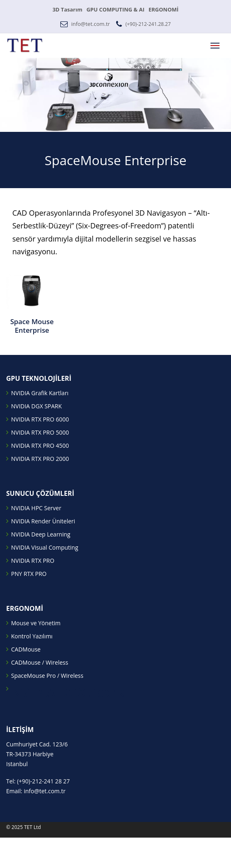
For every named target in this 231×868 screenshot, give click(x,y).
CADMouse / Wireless (40, 662)
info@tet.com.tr (90, 24)
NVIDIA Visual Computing (45, 547)
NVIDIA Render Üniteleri (43, 521)
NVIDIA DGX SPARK (37, 406)
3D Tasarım (67, 9)
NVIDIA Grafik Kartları (40, 393)
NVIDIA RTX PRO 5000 (40, 432)
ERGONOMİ (164, 9)
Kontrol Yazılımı (32, 636)
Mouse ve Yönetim (36, 623)
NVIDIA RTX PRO (33, 561)
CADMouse (26, 649)
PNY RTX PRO (29, 574)
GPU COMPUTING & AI (115, 9)
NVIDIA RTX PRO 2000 (40, 459)
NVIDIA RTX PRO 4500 (40, 446)
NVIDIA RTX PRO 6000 (40, 419)
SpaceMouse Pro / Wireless (47, 676)
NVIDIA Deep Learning (41, 534)
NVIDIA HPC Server (36, 508)
